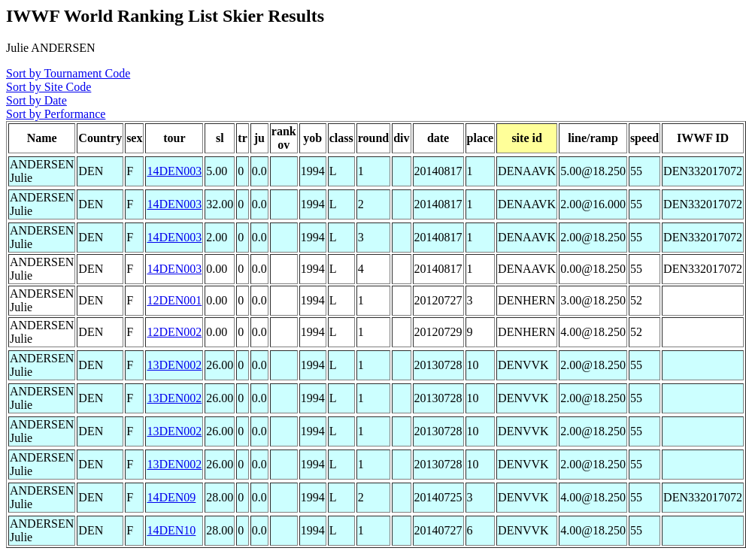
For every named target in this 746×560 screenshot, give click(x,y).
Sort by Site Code (49, 87)
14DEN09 (171, 497)
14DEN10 (171, 530)
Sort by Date (36, 100)
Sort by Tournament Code (68, 73)
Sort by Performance (56, 114)
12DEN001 (174, 300)
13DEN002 (174, 365)
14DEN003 (174, 171)
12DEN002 (174, 332)
